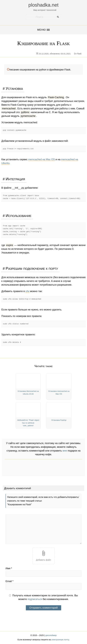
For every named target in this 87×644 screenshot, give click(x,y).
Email (9, 581)
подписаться (35, 599)
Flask (79, 54)
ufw (27, 291)
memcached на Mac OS (41, 159)
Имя (9, 568)
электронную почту (60, 640)
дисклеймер (51, 635)
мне (65, 451)
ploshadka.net (43, 5)
